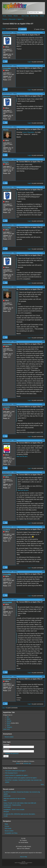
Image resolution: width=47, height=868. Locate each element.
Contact (42, 16)
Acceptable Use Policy (11, 833)
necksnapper (7, 807)
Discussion (12, 19)
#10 (43, 342)
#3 (44, 94)
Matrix (8, 719)
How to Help (23, 857)
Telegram (9, 727)
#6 (44, 187)
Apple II (20, 19)
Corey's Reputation (28, 132)
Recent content (9, 737)
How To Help (25, 16)
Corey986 (7, 68)
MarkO (6, 130)
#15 (43, 572)
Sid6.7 (5, 801)
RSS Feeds (8, 828)
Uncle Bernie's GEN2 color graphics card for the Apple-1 (21, 778)
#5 (44, 159)
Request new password (12, 753)
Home (4, 16)
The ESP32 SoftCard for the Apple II (15, 771)
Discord (9, 721)
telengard (6, 812)
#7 (44, 225)
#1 (44, 32)
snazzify (6, 407)
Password (7, 749)
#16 (43, 600)
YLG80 (6, 816)
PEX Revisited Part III (11, 773)
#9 (44, 287)
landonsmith (7, 796)
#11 (43, 404)
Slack (8, 725)
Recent (16, 16)
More (42, 784)
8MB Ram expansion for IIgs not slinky (14, 799)
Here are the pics (22, 456)
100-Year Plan (34, 16)
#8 (44, 253)
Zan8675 (7, 530)
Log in (4, 29)
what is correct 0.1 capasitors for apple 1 (17, 775)
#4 (44, 127)
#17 (43, 677)
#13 (43, 472)
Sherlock (7, 35)
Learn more (6, 729)
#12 (43, 440)
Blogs (6, 824)
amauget (7, 443)
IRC (8, 717)
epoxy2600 (7, 344)
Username (7, 745)
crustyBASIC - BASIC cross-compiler (14, 810)
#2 (44, 66)
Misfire (9, 723)
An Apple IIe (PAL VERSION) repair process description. (19, 814)
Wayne (6, 162)
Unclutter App (27, 763)
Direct (18, 763)
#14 (43, 527)
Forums (10, 16)
